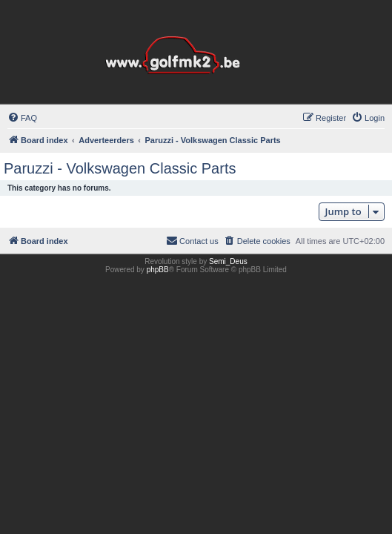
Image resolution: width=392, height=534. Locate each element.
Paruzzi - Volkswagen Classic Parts (120, 168)
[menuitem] (22, 118)
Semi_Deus (228, 261)
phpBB (158, 270)
